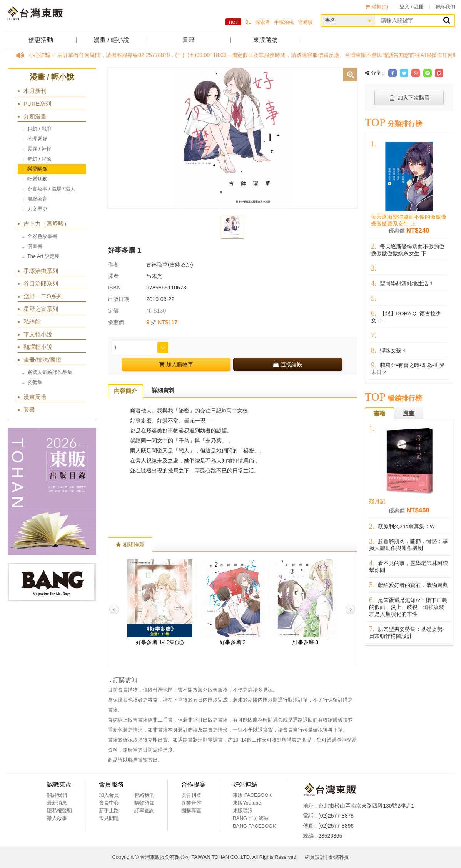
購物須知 (144, 803)
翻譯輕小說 (38, 347)
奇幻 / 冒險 (39, 159)
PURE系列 (37, 104)
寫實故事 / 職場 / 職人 (51, 189)
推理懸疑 (37, 139)
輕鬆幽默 (37, 179)
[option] (232, 137)
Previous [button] (114, 609)
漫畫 (409, 413)
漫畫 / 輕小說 (111, 40)
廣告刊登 (191, 795)
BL (248, 22)
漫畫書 (35, 246)
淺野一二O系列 (43, 296)
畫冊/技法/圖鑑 (42, 360)
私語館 (32, 322)
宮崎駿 (305, 22)
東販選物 (266, 40)
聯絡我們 (445, 7)
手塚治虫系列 (41, 271)
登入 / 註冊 (412, 7)
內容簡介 (125, 391)
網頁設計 (315, 857)
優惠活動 (41, 40)
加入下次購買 (409, 98)
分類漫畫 (35, 116)
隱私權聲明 (59, 811)
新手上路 (109, 811)
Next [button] (350, 609)
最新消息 (57, 803)
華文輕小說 (38, 334)
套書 (29, 410)
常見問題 (109, 818)
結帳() (377, 7)
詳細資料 (163, 390)
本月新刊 (35, 91)
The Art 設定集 (43, 256)
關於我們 (57, 795)
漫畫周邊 (35, 397)
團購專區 (191, 811)
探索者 (263, 22)
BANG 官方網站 (251, 818)
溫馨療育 (37, 199)
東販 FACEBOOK (252, 795)
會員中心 (109, 803)
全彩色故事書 (42, 236)
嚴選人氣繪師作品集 (50, 372)
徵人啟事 (57, 818)
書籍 (189, 40)
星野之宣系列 (41, 309)
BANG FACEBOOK (254, 826)
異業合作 (191, 803)
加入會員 (109, 795)
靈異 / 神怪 (39, 149)
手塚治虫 (284, 22)
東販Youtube (247, 803)
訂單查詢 (144, 811)
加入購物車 (176, 364)
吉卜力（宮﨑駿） (47, 224)
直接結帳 (288, 364)
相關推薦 (130, 545)
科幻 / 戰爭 (39, 129)
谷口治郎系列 (41, 284)
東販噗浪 (243, 811)
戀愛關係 (37, 169)
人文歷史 (37, 209)
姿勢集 (35, 382)
